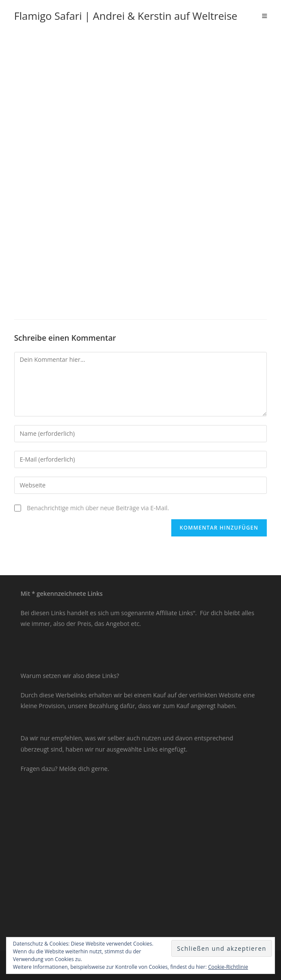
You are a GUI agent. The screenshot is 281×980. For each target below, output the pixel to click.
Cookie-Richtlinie (228, 967)
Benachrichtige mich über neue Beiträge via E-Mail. (98, 508)
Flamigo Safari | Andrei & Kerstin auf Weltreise (126, 16)
